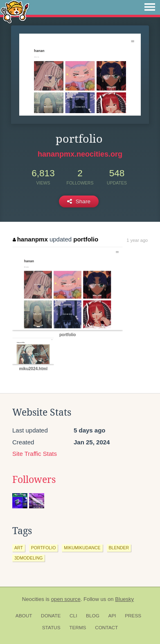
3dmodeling (28, 558)
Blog (93, 616)
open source (66, 599)
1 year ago (137, 240)
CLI (73, 616)
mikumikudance (82, 548)
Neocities (33, 599)
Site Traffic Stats (35, 454)
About (24, 616)
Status (51, 628)
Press (133, 616)
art (19, 548)
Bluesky (124, 599)
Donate (51, 616)
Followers (34, 480)
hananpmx (30, 239)
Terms (78, 628)
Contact (106, 628)
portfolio (86, 239)
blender (119, 548)
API (112, 616)
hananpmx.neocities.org (80, 154)
